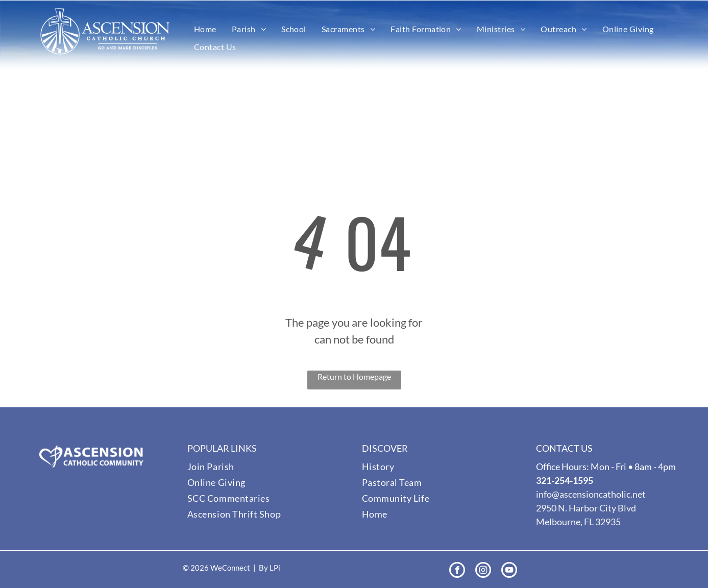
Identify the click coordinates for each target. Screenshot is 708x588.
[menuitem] (205, 29)
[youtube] (509, 571)
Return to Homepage (354, 376)
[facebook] (457, 571)
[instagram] (483, 571)
